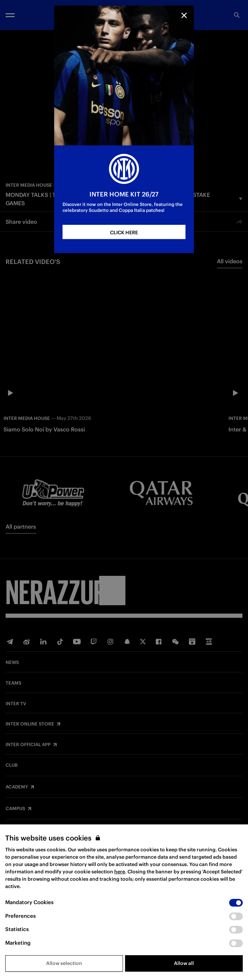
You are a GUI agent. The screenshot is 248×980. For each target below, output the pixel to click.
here (120, 872)
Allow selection (64, 963)
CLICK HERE (124, 233)
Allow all (184, 963)
